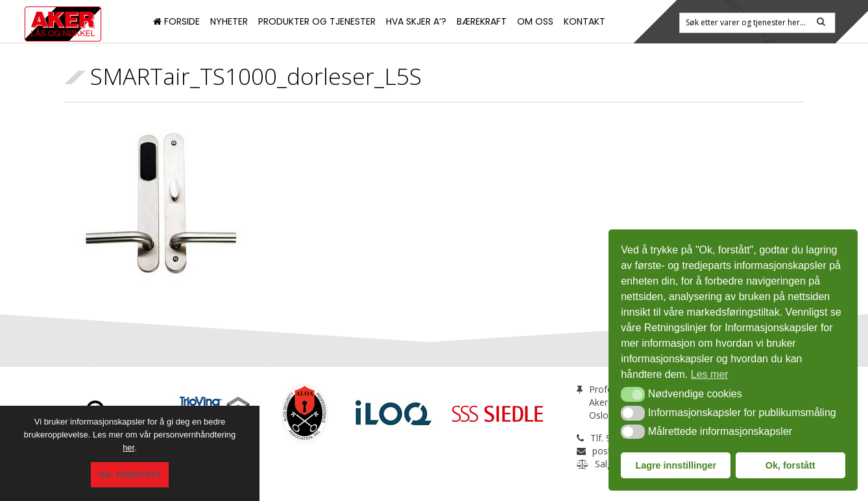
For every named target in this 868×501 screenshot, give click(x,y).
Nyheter (229, 21)
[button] (633, 394)
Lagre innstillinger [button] (676, 465)
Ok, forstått (130, 477)
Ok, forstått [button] (790, 465)
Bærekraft (482, 21)
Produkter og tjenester (317, 21)
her (128, 453)
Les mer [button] (710, 374)
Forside (176, 21)
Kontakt (585, 21)
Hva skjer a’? (416, 21)
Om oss (535, 21)
